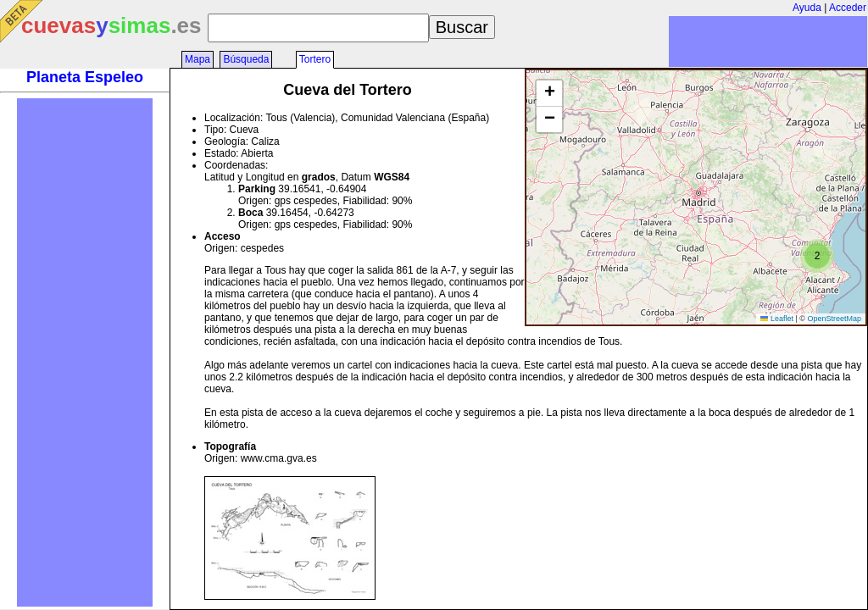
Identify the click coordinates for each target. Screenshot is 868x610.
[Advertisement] (85, 352)
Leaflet (777, 319)
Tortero (315, 59)
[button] (817, 256)
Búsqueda (246, 59)
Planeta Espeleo (85, 77)
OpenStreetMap (834, 319)
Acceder (848, 8)
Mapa (198, 59)
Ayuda (807, 8)
